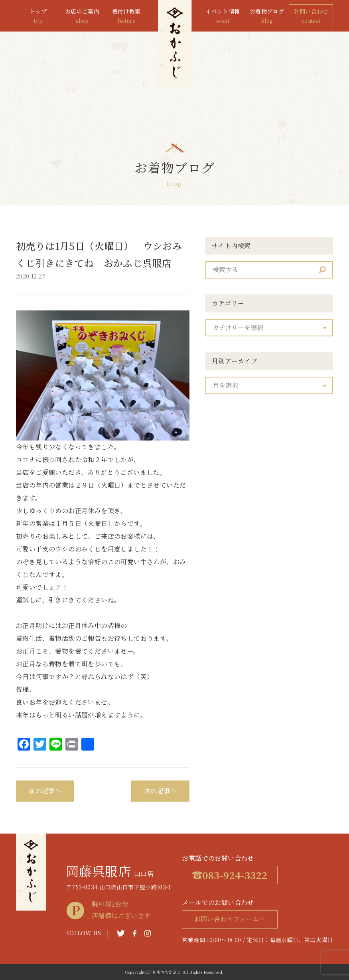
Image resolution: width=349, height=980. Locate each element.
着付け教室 (126, 16)
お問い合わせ (311, 16)
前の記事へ (45, 791)
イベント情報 (223, 16)
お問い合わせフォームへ (230, 919)
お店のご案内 (82, 16)
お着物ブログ (267, 16)
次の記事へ (160, 791)
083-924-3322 (230, 875)
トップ (38, 16)
